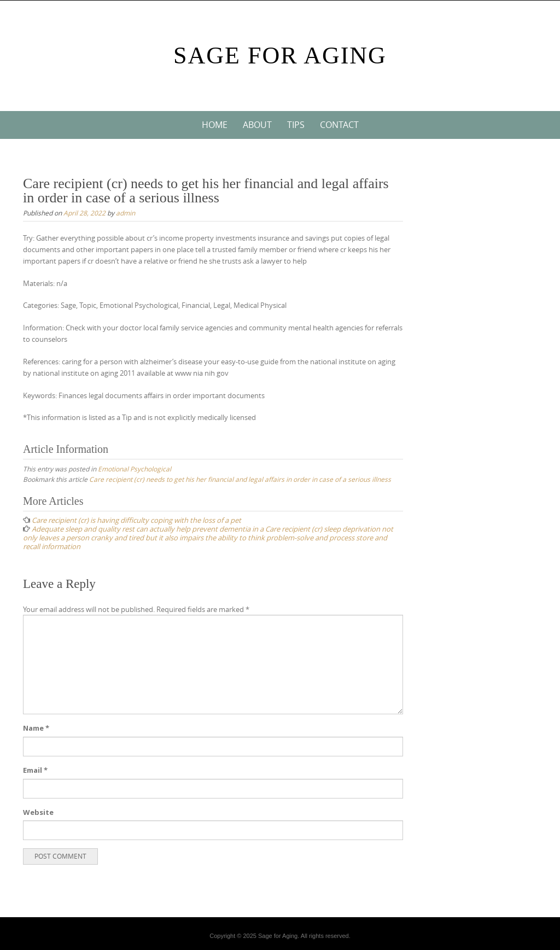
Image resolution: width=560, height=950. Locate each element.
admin (126, 213)
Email (35, 770)
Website (38, 812)
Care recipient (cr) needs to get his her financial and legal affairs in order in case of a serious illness (240, 479)
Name (36, 728)
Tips (296, 125)
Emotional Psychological (135, 469)
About (257, 125)
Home (215, 125)
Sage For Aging (280, 56)
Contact (339, 125)
